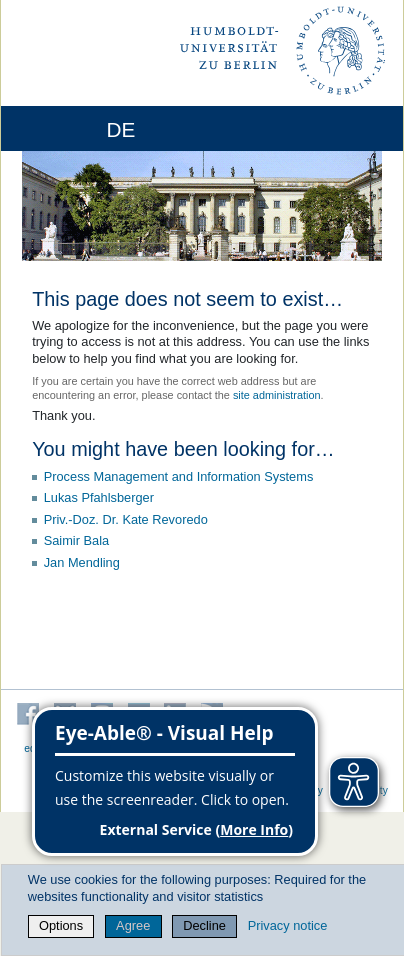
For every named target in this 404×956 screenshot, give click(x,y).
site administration (277, 395)
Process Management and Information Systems (179, 476)
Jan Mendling (82, 562)
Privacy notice (288, 925)
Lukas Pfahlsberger (99, 497)
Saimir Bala (76, 540)
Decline (204, 925)
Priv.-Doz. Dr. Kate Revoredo (126, 519)
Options (61, 925)
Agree (133, 925)
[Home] (72, 128)
